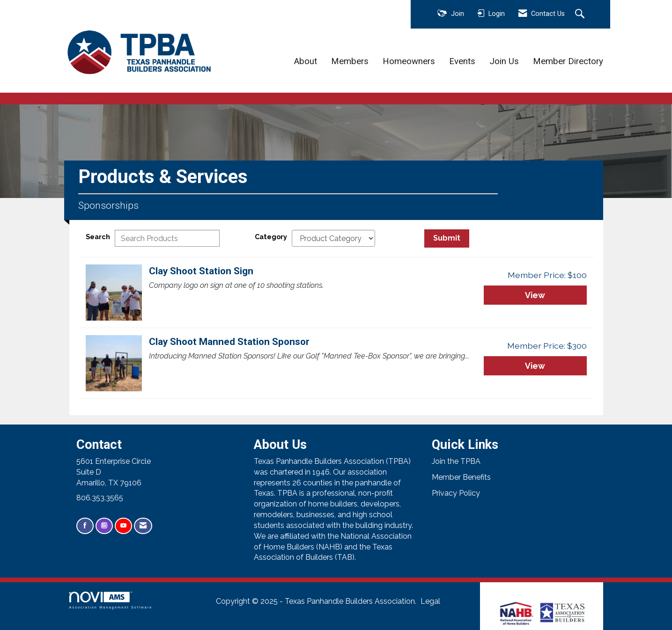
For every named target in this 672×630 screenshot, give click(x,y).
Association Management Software (111, 600)
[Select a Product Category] (333, 238)
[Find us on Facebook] (85, 526)
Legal (430, 601)
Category (271, 237)
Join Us (504, 61)
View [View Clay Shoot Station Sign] (535, 295)
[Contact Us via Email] (143, 526)
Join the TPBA (456, 461)
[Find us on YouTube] (123, 526)
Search (98, 237)
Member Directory (568, 61)
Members (350, 61)
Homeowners (409, 61)
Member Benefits (461, 477)
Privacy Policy (456, 493)
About (306, 61)
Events (462, 61)
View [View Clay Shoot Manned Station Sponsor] (535, 366)
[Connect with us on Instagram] (104, 526)
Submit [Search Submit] (447, 238)
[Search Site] (581, 15)
